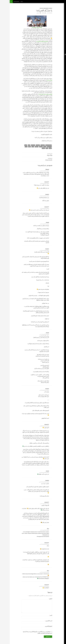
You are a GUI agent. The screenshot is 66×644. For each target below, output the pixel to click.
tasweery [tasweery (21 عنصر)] (62, 59)
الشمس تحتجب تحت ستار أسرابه (36, 94)
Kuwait (41, 8)
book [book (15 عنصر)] (63, 37)
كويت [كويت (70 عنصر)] (60, 82)
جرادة (16, 147)
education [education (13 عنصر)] (62, 41)
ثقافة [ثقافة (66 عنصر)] (62, 74)
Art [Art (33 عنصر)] (60, 35)
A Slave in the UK (27, 159)
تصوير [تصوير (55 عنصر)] (62, 70)
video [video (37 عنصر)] (58, 61)
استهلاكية (27, 147)
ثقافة (20, 147)
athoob (38, 222)
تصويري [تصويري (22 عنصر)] (62, 72)
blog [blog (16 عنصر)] (58, 35)
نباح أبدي (63, 14)
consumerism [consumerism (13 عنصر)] (59, 37)
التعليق (41, 599)
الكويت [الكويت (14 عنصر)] (63, 68)
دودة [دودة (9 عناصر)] (58, 75)
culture (33, 145)
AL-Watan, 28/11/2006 (27, 27)
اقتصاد (35, 147)
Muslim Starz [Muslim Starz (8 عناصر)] (62, 50)
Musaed (38, 169)
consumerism (39, 145)
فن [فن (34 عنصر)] (62, 79)
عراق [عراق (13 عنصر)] (58, 77)
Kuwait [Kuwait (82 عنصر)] (61, 45)
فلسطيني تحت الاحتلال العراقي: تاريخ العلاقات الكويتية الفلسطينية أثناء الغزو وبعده (60, 17)
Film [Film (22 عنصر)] (59, 41)
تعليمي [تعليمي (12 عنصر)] (59, 72)
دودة (37, 148)
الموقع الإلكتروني (39, 626)
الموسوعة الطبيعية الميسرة (32, 41)
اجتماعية (31, 147)
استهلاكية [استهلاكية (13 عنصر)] (62, 66)
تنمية (23, 147)
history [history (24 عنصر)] (62, 43)
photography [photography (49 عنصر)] (59, 54)
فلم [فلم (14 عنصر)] (63, 79)
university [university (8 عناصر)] (62, 61)
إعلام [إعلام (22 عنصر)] (63, 64)
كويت (16, 145)
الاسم (41, 615)
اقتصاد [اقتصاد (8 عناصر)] (59, 66)
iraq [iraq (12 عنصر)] (59, 43)
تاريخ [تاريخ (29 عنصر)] (60, 68)
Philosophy (36, 8)
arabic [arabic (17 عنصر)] (63, 35)
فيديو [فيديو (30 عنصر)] (59, 79)
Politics (32, 8)
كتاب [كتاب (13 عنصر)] (63, 82)
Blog (12, 2)
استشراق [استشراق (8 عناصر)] (60, 65)
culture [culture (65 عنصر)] (61, 39)
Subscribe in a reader (60, 7)
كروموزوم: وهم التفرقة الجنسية (60, 21)
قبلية (19, 145)
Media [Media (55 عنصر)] (62, 48)
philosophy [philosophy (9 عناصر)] (62, 52)
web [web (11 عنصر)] (62, 63)
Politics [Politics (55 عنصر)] (61, 57)
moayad (34, 13)
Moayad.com (61, 2)
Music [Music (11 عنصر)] (58, 48)
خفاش (40, 148)
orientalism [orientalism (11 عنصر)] (62, 51)
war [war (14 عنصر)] (63, 63)
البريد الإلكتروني (39, 621)
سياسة (34, 148)
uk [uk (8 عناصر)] (64, 61)
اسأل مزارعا (40, 80)
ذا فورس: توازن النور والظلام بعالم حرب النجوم (61, 27)
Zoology (40, 147)
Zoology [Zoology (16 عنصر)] (59, 63)
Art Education (7, 2)
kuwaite (37, 194)
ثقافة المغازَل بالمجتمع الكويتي (60, 24)
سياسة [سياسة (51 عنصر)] (62, 77)
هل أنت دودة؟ (27, 154)
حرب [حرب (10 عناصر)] (59, 75)
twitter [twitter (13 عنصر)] (58, 59)
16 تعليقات (28, 13)
